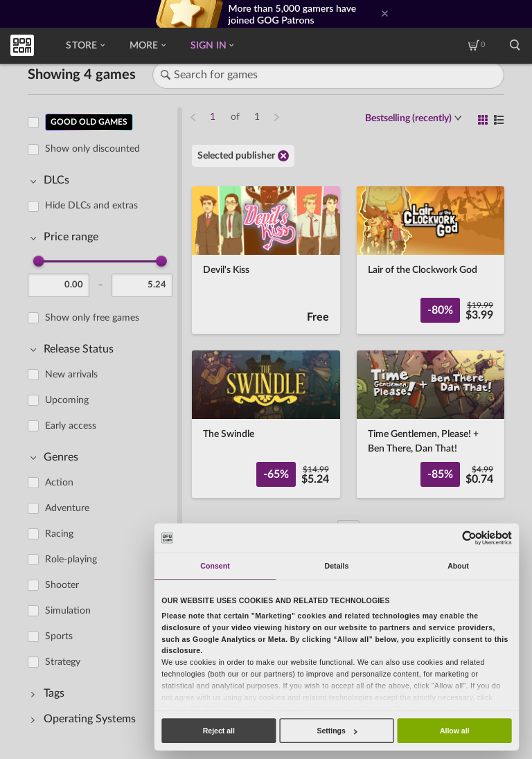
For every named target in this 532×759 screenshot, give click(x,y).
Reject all (219, 731)
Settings (337, 731)
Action (59, 483)
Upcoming (67, 400)
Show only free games (92, 318)
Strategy (63, 662)
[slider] (39, 261)
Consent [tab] (215, 566)
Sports (59, 636)
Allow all (455, 731)
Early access (71, 426)
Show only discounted (92, 149)
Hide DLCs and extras (91, 206)
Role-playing (71, 560)
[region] (104, 423)
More (148, 46)
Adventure (67, 508)
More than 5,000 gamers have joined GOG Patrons (293, 14)
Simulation (68, 611)
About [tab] (458, 566)
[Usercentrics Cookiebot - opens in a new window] (469, 538)
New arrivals (71, 375)
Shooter (62, 585)
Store (85, 46)
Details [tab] (337, 566)
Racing (59, 534)
